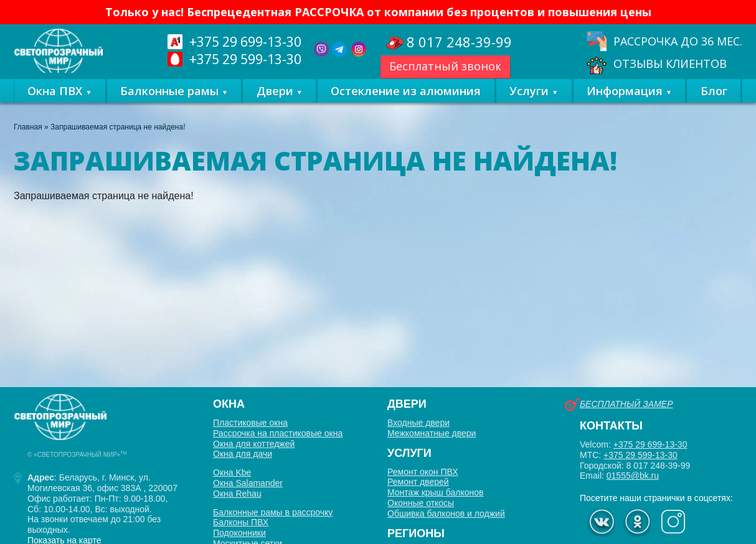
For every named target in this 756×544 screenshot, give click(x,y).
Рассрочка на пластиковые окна (278, 433)
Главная (28, 133)
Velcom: (633, 444)
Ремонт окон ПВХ (423, 472)
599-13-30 (247, 59)
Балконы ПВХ (241, 522)
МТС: (629, 455)
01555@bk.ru (633, 476)
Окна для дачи (243, 454)
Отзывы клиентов (670, 64)
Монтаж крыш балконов (435, 492)
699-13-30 (247, 42)
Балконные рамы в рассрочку (273, 512)
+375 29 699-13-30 (650, 444)
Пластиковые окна (250, 423)
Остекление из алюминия (406, 103)
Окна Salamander (248, 483)
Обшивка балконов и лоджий (446, 514)
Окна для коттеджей (254, 444)
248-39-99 (462, 43)
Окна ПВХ (55, 103)
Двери (275, 103)
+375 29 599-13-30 (640, 455)
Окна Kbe (232, 472)
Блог (714, 103)
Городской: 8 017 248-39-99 (635, 466)
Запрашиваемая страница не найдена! (118, 133)
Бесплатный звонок (448, 66)
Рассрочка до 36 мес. (678, 41)
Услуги (529, 103)
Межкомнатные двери (432, 433)
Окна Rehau (237, 494)
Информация (625, 103)
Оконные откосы (421, 503)
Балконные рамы (169, 103)
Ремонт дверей (418, 482)
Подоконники (239, 533)
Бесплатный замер (626, 404)
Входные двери (418, 423)
